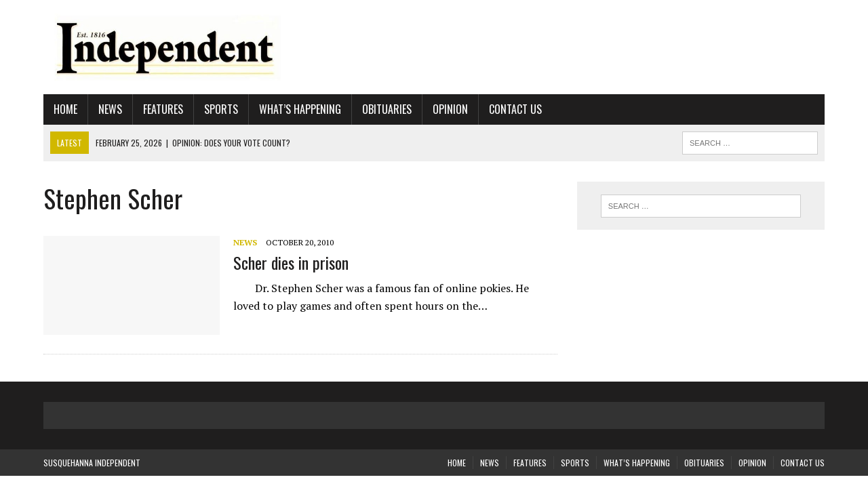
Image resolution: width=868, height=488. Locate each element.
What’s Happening (300, 109)
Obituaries (387, 109)
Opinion (450, 109)
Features (163, 109)
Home (65, 109)
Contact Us (515, 109)
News (110, 109)
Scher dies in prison (291, 262)
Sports (221, 109)
